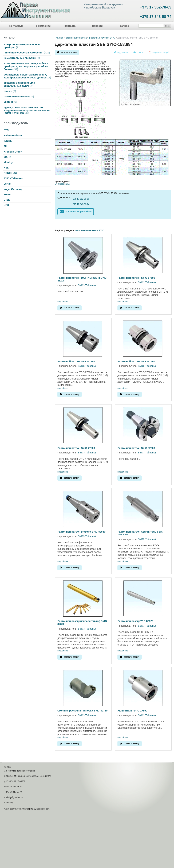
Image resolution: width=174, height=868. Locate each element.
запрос (124, 26)
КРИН (7, 195)
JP (5, 146)
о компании (43, 26)
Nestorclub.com (43, 809)
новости (97, 26)
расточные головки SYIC (102, 38)
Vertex (7, 184)
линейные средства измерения (27, 53)
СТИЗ (7, 200)
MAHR (7, 157)
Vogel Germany (13, 189)
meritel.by (9, 803)
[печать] (139, 52)
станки (10, 91)
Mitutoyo (9, 162)
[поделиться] (121, 52)
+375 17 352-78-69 (156, 7)
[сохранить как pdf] (159, 52)
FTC (6, 130)
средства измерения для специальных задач (19, 84)
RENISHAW (11, 173)
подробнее (63, 302)
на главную (16, 26)
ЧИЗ (6, 205)
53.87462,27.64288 (16, 781)
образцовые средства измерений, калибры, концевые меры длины (27, 76)
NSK (6, 168)
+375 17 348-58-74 (156, 17)
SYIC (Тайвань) (13, 178)
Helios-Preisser (13, 136)
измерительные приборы (22, 58)
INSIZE (8, 141)
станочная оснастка (19, 96)
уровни (10, 102)
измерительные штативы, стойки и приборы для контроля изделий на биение (26, 66)
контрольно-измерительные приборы (22, 46)
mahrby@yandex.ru (13, 797)
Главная (59, 38)
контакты (70, 26)
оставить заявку (69, 52)
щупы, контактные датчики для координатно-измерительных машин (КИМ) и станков (27, 110)
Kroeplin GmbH (13, 152)
